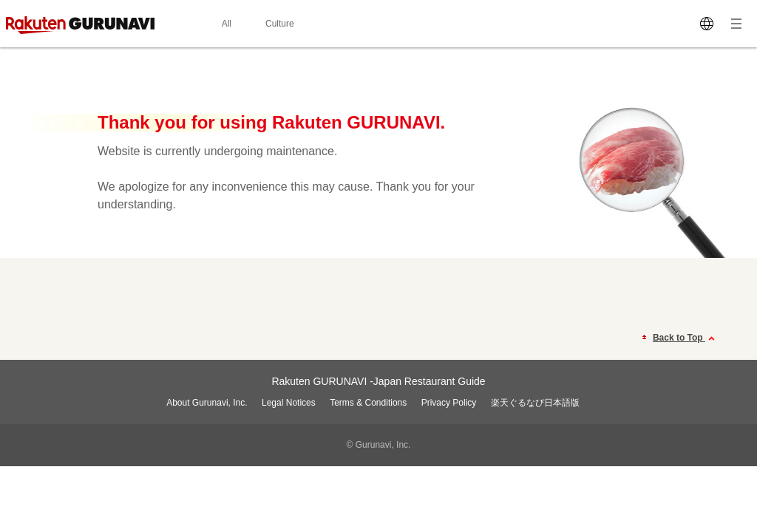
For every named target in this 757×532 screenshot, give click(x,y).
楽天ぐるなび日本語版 (535, 403)
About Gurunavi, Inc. (207, 403)
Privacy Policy (449, 403)
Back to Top (686, 338)
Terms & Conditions (368, 403)
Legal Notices (289, 403)
